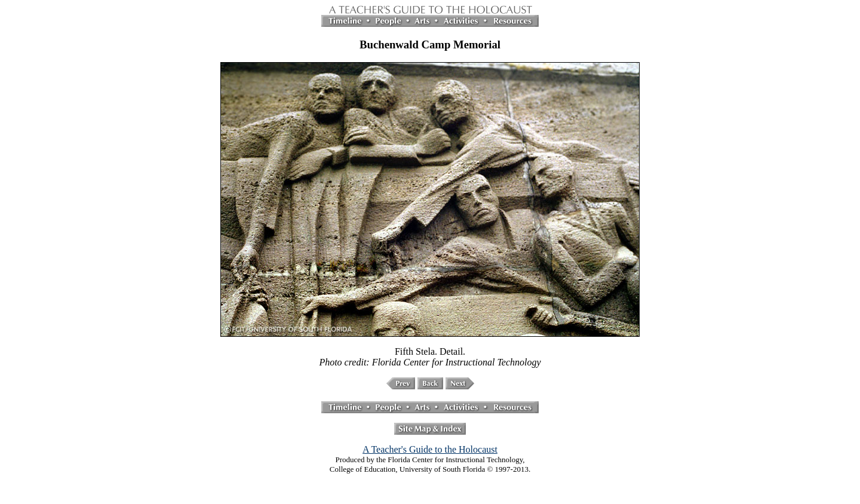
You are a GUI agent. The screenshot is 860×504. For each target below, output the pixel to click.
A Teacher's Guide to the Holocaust (430, 449)
